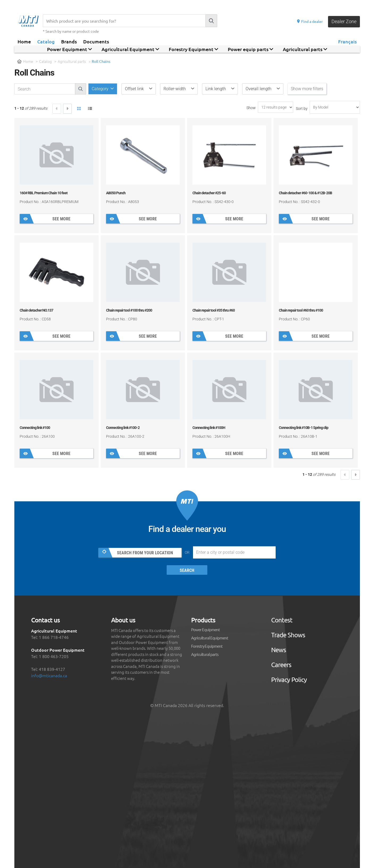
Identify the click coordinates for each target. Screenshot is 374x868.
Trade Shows (288, 635)
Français (347, 41)
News (279, 650)
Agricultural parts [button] (305, 49)
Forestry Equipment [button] (194, 49)
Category (101, 89)
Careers (281, 665)
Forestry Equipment (207, 646)
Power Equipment (205, 629)
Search (187, 570)
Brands (69, 41)
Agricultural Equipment (210, 638)
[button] (139, 89)
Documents (96, 41)
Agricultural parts (72, 61)
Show (251, 108)
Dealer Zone (344, 21)
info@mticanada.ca (49, 675)
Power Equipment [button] (70, 49)
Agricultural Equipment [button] (130, 49)
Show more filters (307, 89)
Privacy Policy (289, 680)
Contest (282, 620)
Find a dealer (310, 21)
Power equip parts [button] (251, 49)
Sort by (302, 109)
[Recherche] (124, 21)
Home (24, 41)
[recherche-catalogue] (45, 89)
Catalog (46, 41)
